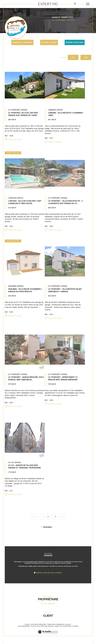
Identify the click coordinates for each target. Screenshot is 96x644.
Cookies (75, 628)
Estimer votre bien (75, 42)
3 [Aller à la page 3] (55, 518)
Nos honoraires (24, 628)
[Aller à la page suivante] (63, 518)
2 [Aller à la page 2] (48, 518)
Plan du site (35, 628)
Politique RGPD (66, 628)
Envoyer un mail (49, 42)
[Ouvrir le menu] (88, 4)
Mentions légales (47, 628)
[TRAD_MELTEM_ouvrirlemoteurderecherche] (75, 4)
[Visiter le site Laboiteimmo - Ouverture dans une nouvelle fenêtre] (48, 636)
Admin (57, 628)
